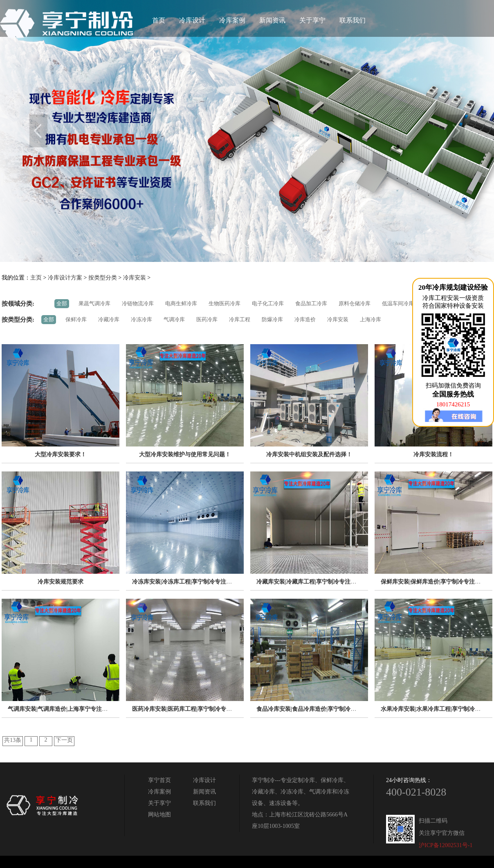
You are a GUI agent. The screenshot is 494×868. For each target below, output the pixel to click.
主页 (36, 278)
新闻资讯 (272, 20)
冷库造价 (305, 319)
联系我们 (353, 20)
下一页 (64, 740)
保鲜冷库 (76, 319)
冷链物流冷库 (138, 303)
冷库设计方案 (65, 278)
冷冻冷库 (141, 319)
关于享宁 (312, 20)
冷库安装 (135, 278)
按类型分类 (103, 278)
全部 (62, 303)
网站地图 (159, 815)
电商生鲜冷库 (181, 303)
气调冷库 (174, 319)
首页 (159, 20)
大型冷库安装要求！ (61, 454)
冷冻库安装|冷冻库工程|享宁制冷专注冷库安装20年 (196, 582)
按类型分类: (18, 320)
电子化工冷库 (268, 303)
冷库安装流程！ (433, 454)
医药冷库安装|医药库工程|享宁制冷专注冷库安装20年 (199, 709)
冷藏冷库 (109, 319)
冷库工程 (240, 319)
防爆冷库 (272, 319)
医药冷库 (207, 319)
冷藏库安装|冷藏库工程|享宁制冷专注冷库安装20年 (321, 582)
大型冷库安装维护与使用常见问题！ (185, 454)
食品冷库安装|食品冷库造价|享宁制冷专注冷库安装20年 (326, 709)
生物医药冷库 (225, 303)
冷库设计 (192, 20)
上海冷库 (370, 319)
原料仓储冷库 (355, 303)
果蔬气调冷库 (94, 303)
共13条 (13, 740)
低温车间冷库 (398, 303)
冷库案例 (232, 20)
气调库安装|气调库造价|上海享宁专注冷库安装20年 (72, 709)
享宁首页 (159, 780)
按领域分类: (18, 304)
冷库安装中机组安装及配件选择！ (309, 454)
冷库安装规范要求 (61, 582)
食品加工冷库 (311, 303)
